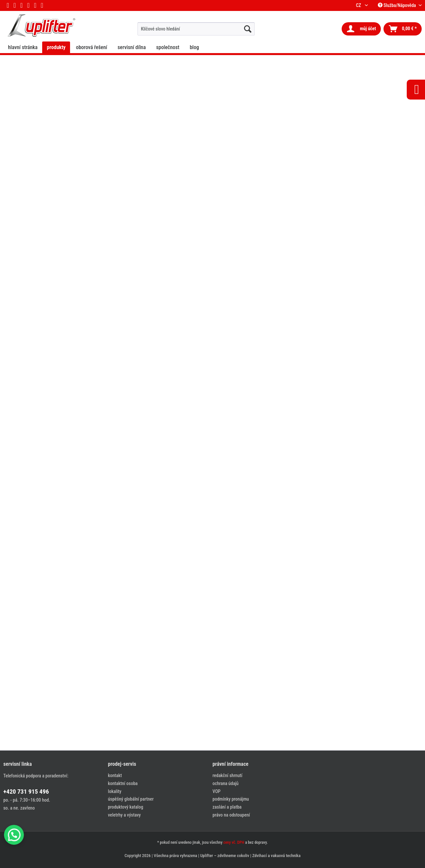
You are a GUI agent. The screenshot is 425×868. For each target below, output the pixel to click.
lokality (115, 791)
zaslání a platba (227, 807)
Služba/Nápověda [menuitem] (397, 5)
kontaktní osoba (123, 783)
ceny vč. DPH (234, 842)
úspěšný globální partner (131, 799)
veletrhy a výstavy (124, 815)
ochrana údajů (225, 783)
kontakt (115, 775)
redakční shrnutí (227, 775)
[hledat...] (248, 29)
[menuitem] (196, 29)
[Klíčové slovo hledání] (196, 29)
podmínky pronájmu (231, 799)
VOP (216, 791)
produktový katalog (126, 807)
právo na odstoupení (231, 815)
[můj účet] (361, 29)
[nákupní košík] (403, 29)
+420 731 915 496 (26, 792)
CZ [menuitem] (360, 5)
